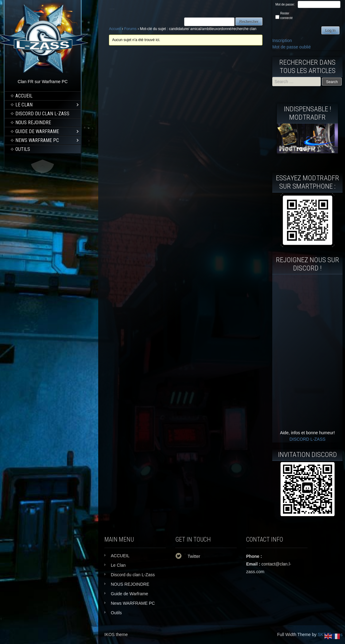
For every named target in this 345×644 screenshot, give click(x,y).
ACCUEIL (24, 96)
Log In (330, 31)
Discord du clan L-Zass (42, 114)
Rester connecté (287, 16)
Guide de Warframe (37, 131)
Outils (23, 149)
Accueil (115, 29)
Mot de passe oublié (291, 47)
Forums (130, 29)
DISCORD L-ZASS (307, 439)
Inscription (282, 40)
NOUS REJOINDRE (33, 123)
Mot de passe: (285, 4)
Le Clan (24, 105)
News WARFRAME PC (37, 140)
